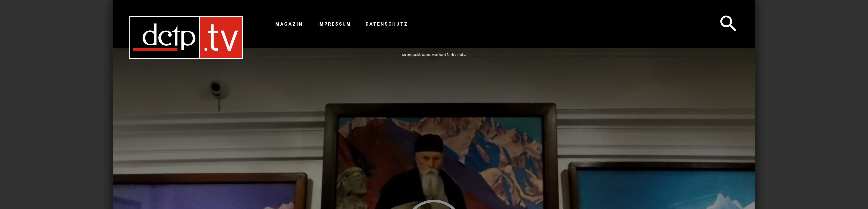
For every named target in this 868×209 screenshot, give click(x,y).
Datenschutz (387, 24)
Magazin (289, 24)
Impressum (334, 24)
